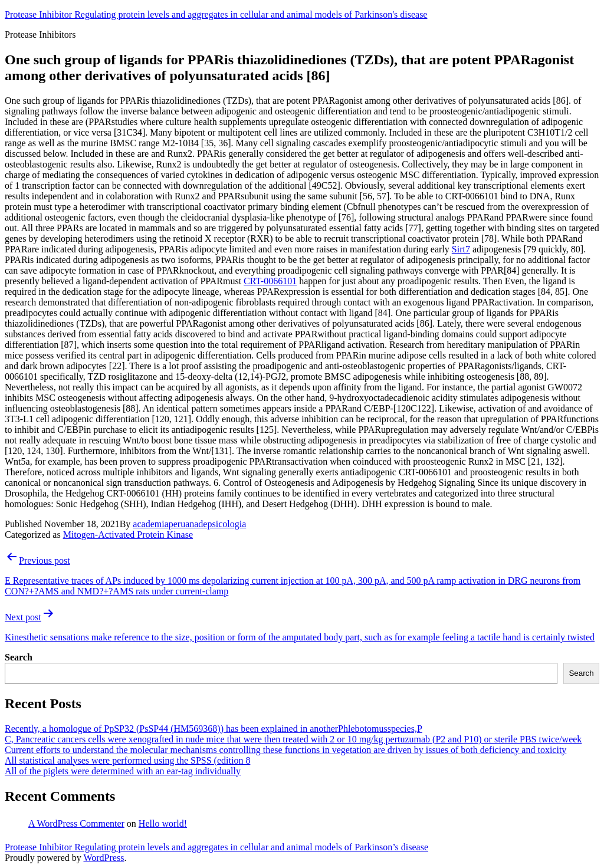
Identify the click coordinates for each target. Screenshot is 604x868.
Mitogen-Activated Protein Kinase (128, 535)
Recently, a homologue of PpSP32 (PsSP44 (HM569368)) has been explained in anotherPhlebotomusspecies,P (214, 729)
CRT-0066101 (270, 281)
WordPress (104, 858)
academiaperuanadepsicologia (189, 524)
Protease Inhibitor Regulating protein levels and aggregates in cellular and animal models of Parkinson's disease (216, 14)
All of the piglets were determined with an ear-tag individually (123, 771)
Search (19, 657)
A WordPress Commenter (76, 823)
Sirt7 (461, 249)
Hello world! (163, 823)
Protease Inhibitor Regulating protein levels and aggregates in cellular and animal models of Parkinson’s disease (216, 847)
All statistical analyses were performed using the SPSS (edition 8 (127, 760)
